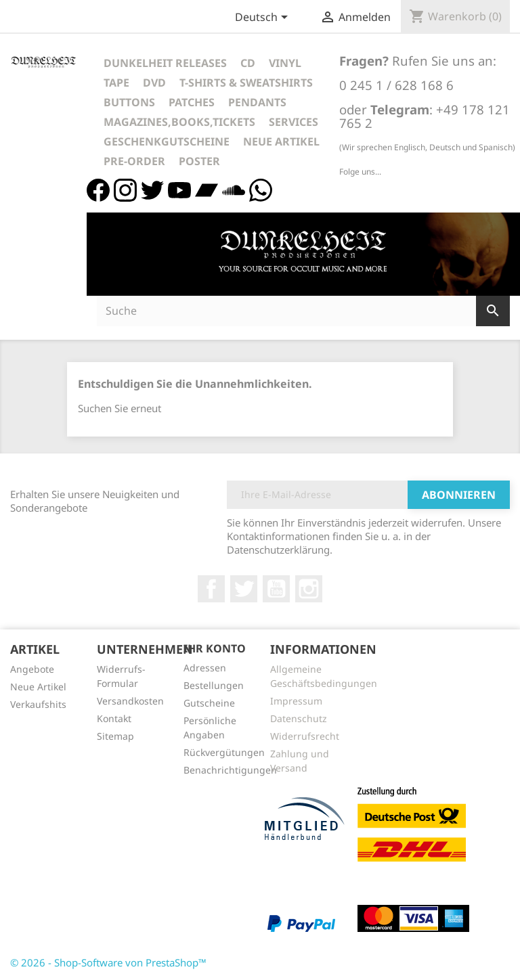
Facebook (211, 589)
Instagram (309, 589)
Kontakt (114, 718)
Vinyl (285, 63)
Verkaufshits (38, 704)
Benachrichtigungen (230, 770)
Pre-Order (134, 161)
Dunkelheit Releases (165, 63)
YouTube (276, 589)
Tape (116, 83)
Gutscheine (209, 703)
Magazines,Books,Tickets (179, 122)
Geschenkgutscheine (167, 141)
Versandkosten (130, 701)
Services (294, 122)
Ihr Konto (215, 648)
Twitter (244, 589)
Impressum (296, 701)
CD (248, 63)
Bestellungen (214, 685)
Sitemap (115, 736)
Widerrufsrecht (305, 736)
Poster (199, 161)
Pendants (257, 102)
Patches (192, 102)
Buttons (129, 102)
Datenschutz (299, 718)
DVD (154, 83)
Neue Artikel (281, 141)
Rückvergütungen (224, 752)
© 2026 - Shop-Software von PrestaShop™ (108, 962)
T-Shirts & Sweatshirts (246, 83)
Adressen (205, 668)
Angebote (32, 669)
